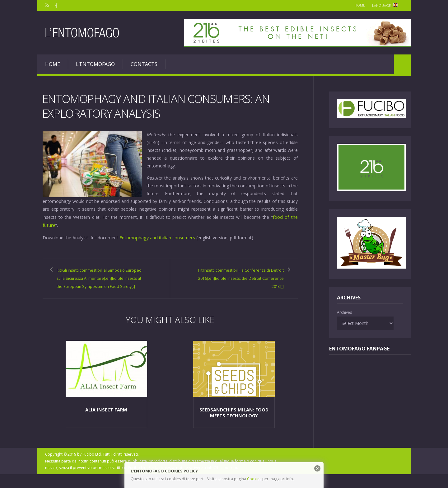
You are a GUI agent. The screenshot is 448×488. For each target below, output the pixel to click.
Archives (344, 312)
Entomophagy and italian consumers (156, 237)
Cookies (254, 479)
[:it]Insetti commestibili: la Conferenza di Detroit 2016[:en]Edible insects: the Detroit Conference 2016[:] (241, 281)
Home (357, 5)
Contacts (144, 64)
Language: (386, 5)
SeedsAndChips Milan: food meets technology (234, 426)
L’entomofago (95, 64)
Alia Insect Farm (106, 423)
